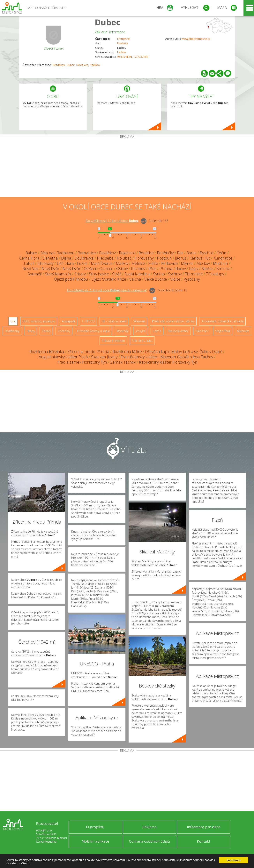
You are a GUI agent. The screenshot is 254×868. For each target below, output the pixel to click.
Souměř (35, 274)
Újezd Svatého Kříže (109, 279)
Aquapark (69, 321)
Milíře (153, 263)
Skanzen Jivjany (104, 357)
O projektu (95, 827)
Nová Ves (82, 65)
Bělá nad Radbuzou (57, 253)
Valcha (135, 279)
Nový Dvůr (51, 269)
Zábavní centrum (113, 341)
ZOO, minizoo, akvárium (39, 321)
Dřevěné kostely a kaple (93, 331)
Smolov (223, 269)
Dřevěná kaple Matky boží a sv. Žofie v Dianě (184, 352)
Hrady (30, 331)
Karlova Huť (200, 258)
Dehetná (50, 258)
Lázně (157, 331)
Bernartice (87, 253)
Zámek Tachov (123, 362)
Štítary (80, 274)
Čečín (221, 253)
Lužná (82, 263)
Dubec (108, 22)
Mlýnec (187, 263)
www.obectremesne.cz (196, 39)
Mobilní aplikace (95, 841)
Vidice (175, 279)
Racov (181, 269)
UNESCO (88, 321)
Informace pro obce (204, 827)
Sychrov (175, 274)
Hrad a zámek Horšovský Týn (82, 362)
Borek (191, 253)
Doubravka (84, 258)
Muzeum (243, 331)
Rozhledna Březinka (47, 352)
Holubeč (124, 258)
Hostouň (164, 258)
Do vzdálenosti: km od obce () (107, 290)
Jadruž (181, 258)
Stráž (117, 274)
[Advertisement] (127, 168)
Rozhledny (12, 331)
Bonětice (146, 253)
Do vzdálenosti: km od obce (112, 221)
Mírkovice (169, 263)
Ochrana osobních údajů (149, 841)
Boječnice (127, 253)
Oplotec (106, 269)
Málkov (122, 263)
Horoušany (144, 258)
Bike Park (202, 331)
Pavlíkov (95, 65)
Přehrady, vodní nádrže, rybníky (173, 321)
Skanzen (139, 321)
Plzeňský (122, 43)
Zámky (46, 331)
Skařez (207, 269)
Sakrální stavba (142, 341)
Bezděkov (59, 65)
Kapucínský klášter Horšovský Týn (168, 362)
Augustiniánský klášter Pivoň (63, 357)
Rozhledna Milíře (127, 352)
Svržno (159, 274)
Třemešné (123, 39)
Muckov (203, 263)
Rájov (194, 269)
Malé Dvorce (102, 263)
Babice (31, 253)
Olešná (90, 269)
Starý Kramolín (58, 274)
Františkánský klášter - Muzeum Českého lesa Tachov (167, 357)
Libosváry (45, 263)
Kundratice (223, 258)
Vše (13, 321)
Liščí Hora (65, 263)
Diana (66, 258)
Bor (180, 253)
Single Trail (223, 331)
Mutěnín (220, 263)
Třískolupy (215, 274)
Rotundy (123, 331)
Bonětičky (165, 253)
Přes (152, 269)
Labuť (29, 263)
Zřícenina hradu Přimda (88, 352)
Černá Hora (29, 258)
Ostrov (122, 269)
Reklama (149, 827)
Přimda (166, 269)
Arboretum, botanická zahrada (222, 321)
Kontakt (204, 841)
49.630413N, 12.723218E (132, 57)
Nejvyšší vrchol (178, 331)
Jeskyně (141, 331)
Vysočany (192, 279)
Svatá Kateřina (137, 274)
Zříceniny (64, 331)
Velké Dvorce (156, 279)
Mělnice (138, 263)
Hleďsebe (105, 258)
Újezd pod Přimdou (71, 279)
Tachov (121, 52)
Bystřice (207, 253)
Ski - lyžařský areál (114, 321)
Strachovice (99, 274)
